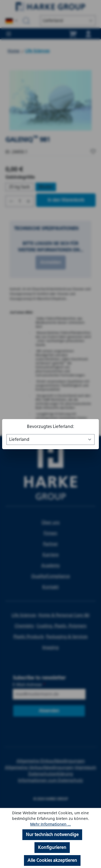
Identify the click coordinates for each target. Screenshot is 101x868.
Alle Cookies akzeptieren (52, 860)
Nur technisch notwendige (52, 835)
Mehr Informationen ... (50, 824)
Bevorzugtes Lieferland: (50, 426)
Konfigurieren (52, 847)
